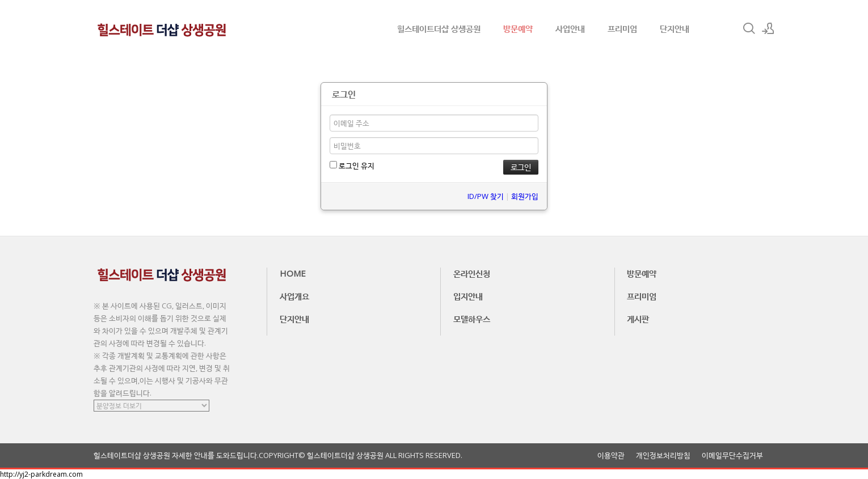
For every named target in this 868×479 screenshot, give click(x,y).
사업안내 (570, 28)
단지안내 (675, 28)
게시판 (638, 319)
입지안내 (468, 296)
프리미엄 (622, 28)
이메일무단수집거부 (732, 455)
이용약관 (611, 455)
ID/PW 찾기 (486, 196)
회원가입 (525, 196)
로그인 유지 (352, 166)
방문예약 (518, 28)
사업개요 (294, 296)
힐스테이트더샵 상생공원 (439, 28)
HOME (293, 273)
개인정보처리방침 (663, 455)
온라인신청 (472, 273)
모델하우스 (472, 319)
